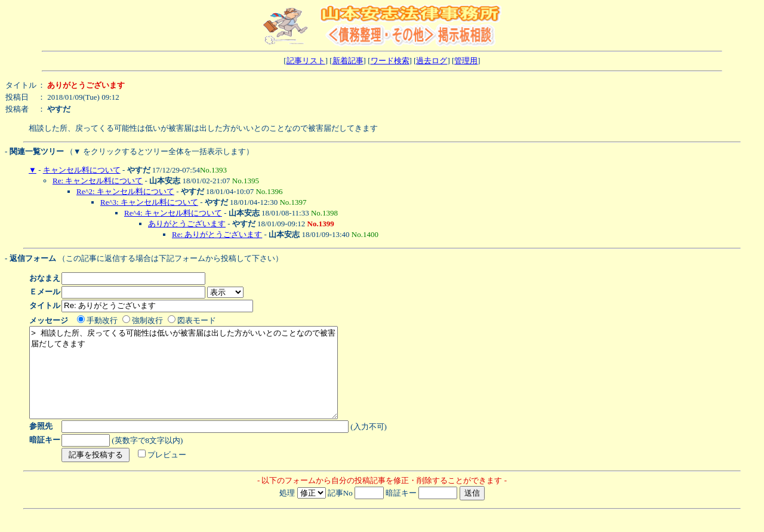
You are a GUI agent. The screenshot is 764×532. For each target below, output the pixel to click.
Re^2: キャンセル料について (125, 191)
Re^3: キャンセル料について (149, 202)
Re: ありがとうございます (217, 234)
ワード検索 (390, 61)
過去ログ (432, 61)
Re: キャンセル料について (98, 181)
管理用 (466, 61)
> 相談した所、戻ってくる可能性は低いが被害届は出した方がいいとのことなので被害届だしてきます (202, 382)
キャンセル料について (82, 170)
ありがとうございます (187, 224)
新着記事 (348, 61)
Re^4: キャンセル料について (173, 213)
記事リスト (306, 61)
